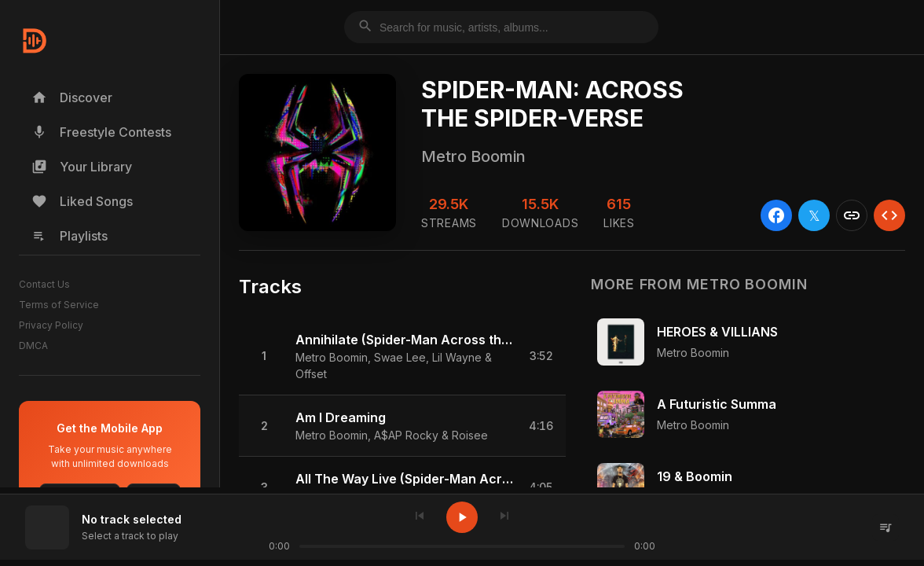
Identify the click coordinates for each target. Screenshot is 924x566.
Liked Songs (82, 201)
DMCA (33, 345)
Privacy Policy (51, 325)
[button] (402, 357)
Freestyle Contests (101, 132)
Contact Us (44, 284)
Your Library (82, 167)
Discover (72, 97)
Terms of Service (59, 305)
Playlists (70, 236)
